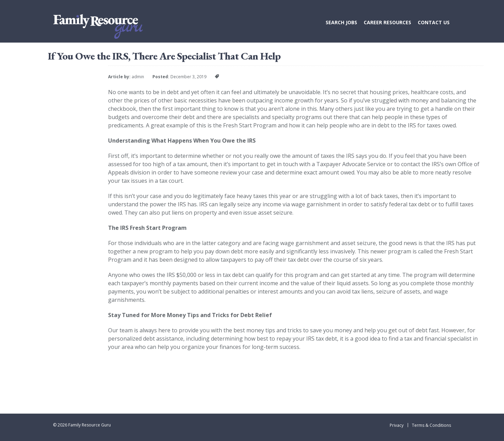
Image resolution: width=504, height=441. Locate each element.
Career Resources (387, 22)
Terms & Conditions (431, 425)
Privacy (397, 425)
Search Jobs (341, 22)
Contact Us (434, 22)
